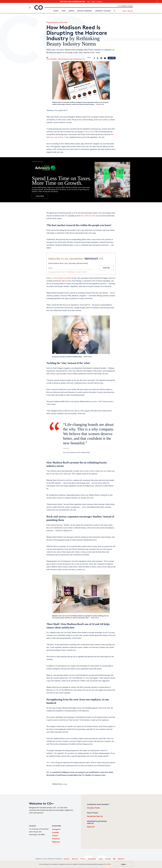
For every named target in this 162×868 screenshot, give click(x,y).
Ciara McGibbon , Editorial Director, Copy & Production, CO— (66, 59)
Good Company (85, 11)
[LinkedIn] (101, 58)
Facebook (56, 839)
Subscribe (106, 268)
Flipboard (56, 842)
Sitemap (108, 859)
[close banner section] (157, 2)
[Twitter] (98, 58)
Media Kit (91, 827)
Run (64, 11)
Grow (72, 11)
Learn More (40, 196)
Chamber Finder (93, 808)
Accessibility (92, 859)
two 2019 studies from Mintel (62, 278)
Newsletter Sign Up (95, 816)
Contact (66, 859)
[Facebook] (94, 58)
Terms (101, 859)
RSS (114, 859)
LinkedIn (56, 832)
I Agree (123, 864)
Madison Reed (89, 132)
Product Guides (103, 11)
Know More (108, 864)
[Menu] (30, 7)
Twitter (55, 835)
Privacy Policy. (71, 272)
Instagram (56, 829)
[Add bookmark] (112, 58)
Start (56, 11)
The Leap (64, 22)
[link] (115, 11)
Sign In (125, 11)
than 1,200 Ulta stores (88, 216)
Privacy (83, 859)
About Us (75, 859)
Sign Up (130, 11)
